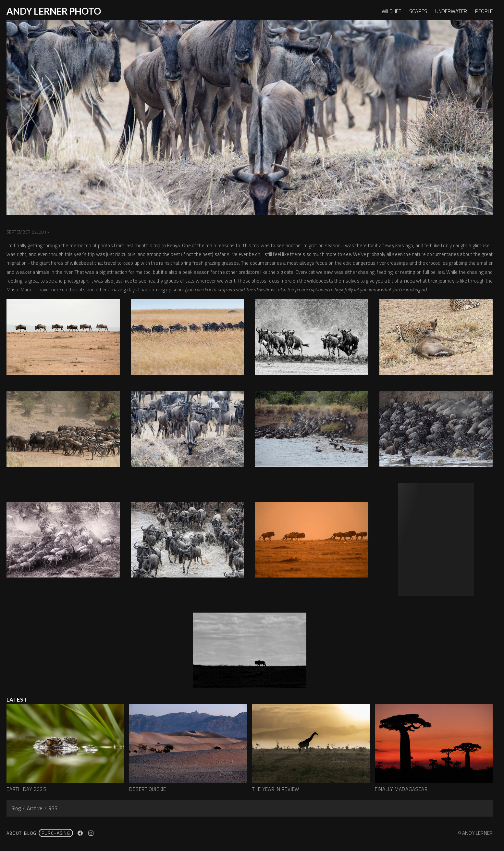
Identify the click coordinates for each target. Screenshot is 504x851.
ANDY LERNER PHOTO (54, 11)
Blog (16, 808)
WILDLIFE (391, 11)
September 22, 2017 (28, 232)
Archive (35, 808)
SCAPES (418, 11)
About (14, 833)
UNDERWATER (451, 11)
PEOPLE (484, 11)
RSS (53, 808)
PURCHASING (56, 833)
